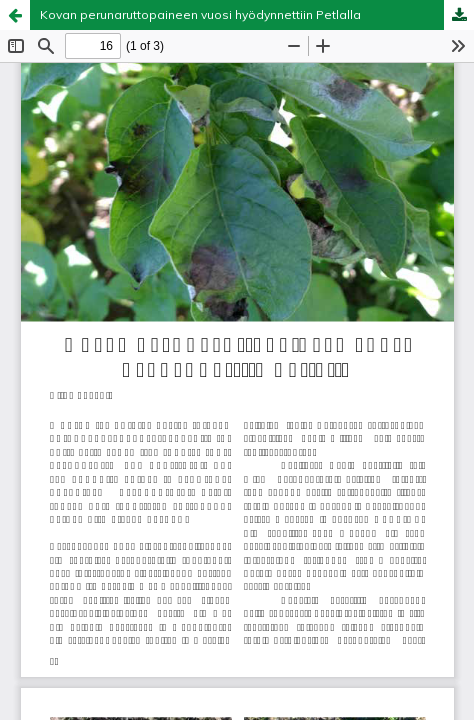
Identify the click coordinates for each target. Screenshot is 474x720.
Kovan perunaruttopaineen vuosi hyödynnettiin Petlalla (200, 14)
